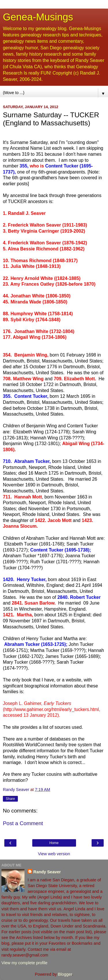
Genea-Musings (38, 17)
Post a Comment (23, 823)
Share (10, 799)
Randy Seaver (47, 872)
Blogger (65, 974)
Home (54, 843)
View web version (54, 854)
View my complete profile (24, 963)
